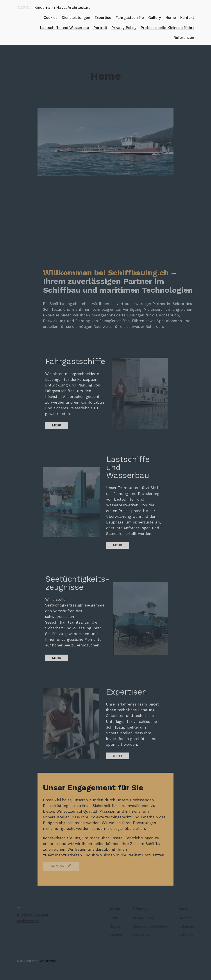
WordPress (48, 961)
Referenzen (184, 38)
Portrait (100, 28)
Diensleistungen (76, 18)
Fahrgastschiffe (130, 18)
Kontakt (187, 18)
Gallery (155, 18)
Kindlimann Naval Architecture (62, 7)
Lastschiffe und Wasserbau (64, 28)
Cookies (51, 18)
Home (171, 18)
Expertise (103, 18)
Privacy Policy (124, 28)
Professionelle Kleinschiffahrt (167, 28)
